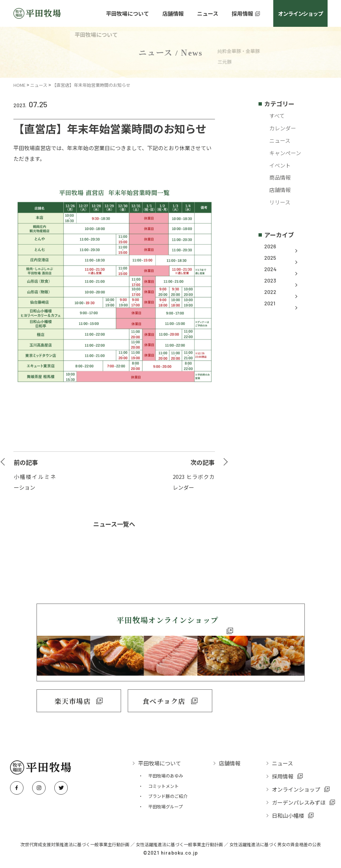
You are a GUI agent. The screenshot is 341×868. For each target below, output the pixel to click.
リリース (275, 202)
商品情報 (275, 177)
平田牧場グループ (165, 800)
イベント (275, 165)
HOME (19, 85)
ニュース (39, 85)
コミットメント (163, 780)
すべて (272, 116)
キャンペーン (280, 152)
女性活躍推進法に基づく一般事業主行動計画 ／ (183, 838)
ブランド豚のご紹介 (168, 790)
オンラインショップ (300, 13)
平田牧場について (127, 13)
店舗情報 (173, 13)
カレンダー (278, 128)
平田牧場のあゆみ (166, 770)
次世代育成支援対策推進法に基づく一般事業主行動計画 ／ (78, 838)
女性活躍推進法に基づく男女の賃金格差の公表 (275, 838)
